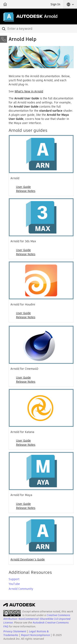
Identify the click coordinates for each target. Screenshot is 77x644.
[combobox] (38, 29)
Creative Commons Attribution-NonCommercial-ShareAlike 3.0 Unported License (37, 619)
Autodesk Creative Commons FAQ (36, 624)
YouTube (14, 584)
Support (14, 579)
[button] (70, 4)
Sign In (55, 4)
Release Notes (26, 191)
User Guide (23, 187)
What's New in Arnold (29, 91)
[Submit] (4, 29)
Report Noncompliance (35, 635)
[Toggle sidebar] (3, 39)
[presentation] (12, 613)
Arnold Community (21, 589)
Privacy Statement (15, 631)
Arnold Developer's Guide (28, 559)
